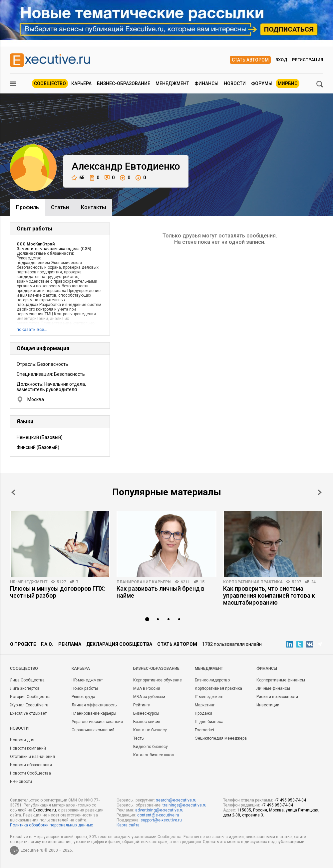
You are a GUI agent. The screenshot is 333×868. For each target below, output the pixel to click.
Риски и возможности (277, 697)
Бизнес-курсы (146, 713)
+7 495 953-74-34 (290, 800)
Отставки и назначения (32, 757)
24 (313, 582)
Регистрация (308, 60)
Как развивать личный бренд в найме (161, 592)
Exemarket (205, 730)
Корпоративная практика (253, 582)
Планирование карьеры (144, 582)
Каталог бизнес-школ (154, 755)
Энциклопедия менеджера (221, 738)
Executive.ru (45, 810)
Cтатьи (60, 207)
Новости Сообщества (30, 773)
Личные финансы (273, 688)
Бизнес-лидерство (212, 680)
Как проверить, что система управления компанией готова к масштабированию (269, 595)
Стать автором (250, 60)
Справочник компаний (93, 730)
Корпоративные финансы (281, 680)
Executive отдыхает (28, 713)
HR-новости (21, 782)
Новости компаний (28, 748)
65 (78, 178)
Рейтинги (142, 705)
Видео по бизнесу (151, 747)
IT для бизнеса (209, 722)
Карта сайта (128, 825)
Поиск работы (85, 688)
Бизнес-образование (124, 83)
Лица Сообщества (27, 680)
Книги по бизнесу (150, 730)
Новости (235, 83)
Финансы (206, 83)
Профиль (27, 207)
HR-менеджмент (29, 582)
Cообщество (24, 668)
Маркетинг (205, 705)
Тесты (139, 738)
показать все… (32, 329)
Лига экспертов (25, 688)
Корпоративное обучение (158, 680)
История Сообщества (30, 697)
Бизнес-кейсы (147, 722)
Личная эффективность (94, 705)
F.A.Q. (47, 644)
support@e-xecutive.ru (161, 820)
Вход (281, 60)
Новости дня (22, 740)
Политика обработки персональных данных (51, 825)
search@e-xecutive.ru (176, 800)
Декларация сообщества (119, 644)
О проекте (23, 644)
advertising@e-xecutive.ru (159, 810)
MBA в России (147, 688)
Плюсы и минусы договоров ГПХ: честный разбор (57, 592)
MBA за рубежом (149, 697)
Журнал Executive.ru (29, 705)
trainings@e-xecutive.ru (184, 805)
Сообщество (50, 83)
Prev (13, 492)
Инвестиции (268, 705)
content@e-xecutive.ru (158, 815)
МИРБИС (288, 83)
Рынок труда (83, 697)
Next (320, 492)
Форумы (262, 83)
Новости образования (31, 765)
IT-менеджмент (209, 697)
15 (202, 582)
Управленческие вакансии (97, 722)
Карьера (81, 83)
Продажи (203, 713)
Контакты (94, 207)
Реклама (70, 644)
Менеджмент (172, 83)
